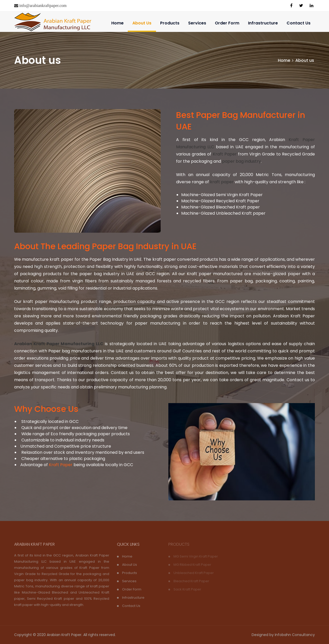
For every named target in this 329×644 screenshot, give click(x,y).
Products (170, 23)
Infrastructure (263, 23)
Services (197, 23)
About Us (142, 23)
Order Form (227, 23)
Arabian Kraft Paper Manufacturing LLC (59, 344)
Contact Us (299, 23)
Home (117, 23)
